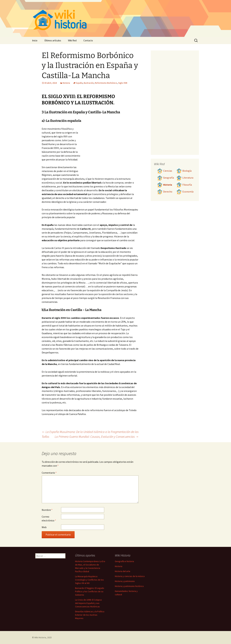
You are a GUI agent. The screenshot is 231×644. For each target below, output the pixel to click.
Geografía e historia (124, 561)
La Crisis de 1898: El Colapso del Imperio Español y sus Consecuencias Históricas (88, 603)
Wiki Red (72, 40)
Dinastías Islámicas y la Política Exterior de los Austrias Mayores (90, 615)
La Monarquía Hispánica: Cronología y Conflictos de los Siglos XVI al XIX (89, 580)
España (79, 83)
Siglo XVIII (123, 83)
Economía (185, 192)
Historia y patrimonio (125, 581)
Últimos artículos (53, 40)
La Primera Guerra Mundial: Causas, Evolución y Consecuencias (97, 437)
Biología (184, 171)
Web (44, 527)
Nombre (47, 510)
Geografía (166, 178)
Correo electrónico (49, 519)
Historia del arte (123, 571)
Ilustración (89, 83)
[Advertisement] (110, 151)
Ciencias (165, 171)
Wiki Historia (40, 637)
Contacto (88, 40)
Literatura (185, 178)
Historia (66, 83)
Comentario (49, 473)
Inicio (35, 40)
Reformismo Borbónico (106, 83)
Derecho (165, 192)
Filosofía (184, 185)
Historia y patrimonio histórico (129, 586)
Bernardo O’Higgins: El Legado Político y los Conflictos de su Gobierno (90, 591)
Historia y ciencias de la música (130, 576)
